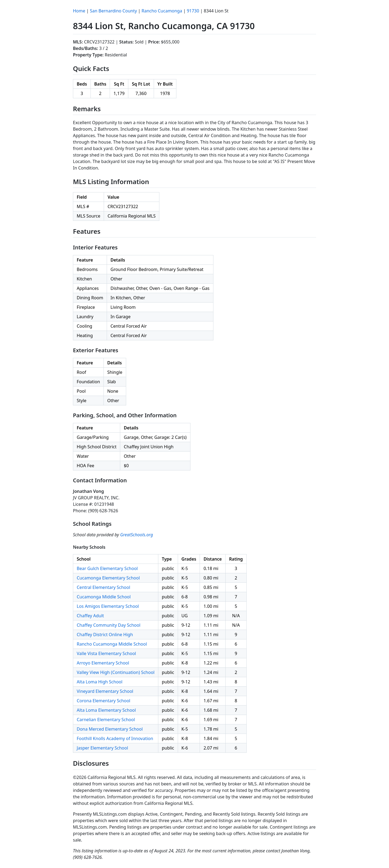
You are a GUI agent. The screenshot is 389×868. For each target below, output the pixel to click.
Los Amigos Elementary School (108, 606)
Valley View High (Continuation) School (116, 672)
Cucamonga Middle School (104, 597)
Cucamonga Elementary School (108, 578)
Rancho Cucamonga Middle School (112, 644)
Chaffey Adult (90, 616)
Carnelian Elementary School (106, 720)
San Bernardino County (113, 11)
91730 (193, 11)
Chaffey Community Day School (109, 625)
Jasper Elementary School (102, 748)
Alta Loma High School (100, 682)
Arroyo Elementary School (103, 663)
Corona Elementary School (103, 701)
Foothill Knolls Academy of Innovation (115, 738)
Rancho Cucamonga (162, 11)
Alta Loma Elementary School (106, 710)
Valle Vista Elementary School (106, 653)
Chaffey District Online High (105, 635)
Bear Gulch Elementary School (107, 568)
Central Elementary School (103, 587)
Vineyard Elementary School (105, 691)
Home (79, 11)
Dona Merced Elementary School (110, 729)
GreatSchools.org (137, 535)
